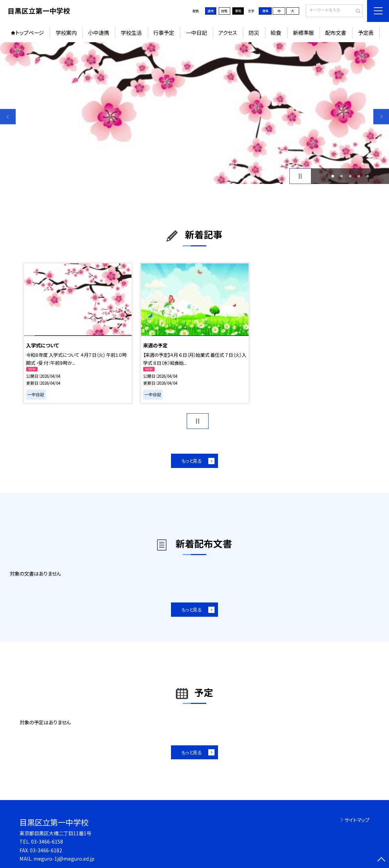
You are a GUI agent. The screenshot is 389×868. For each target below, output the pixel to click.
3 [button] (350, 176)
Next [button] (381, 117)
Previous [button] (8, 117)
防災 (254, 32)
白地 (224, 11)
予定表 (366, 32)
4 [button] (359, 176)
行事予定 (164, 32)
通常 (211, 11)
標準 (265, 11)
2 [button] (341, 176)
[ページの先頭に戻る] (381, 860)
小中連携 (99, 32)
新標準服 (303, 32)
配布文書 (336, 32)
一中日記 (196, 32)
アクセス (228, 32)
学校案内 (66, 32)
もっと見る (192, 461)
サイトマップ (357, 820)
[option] (194, 113)
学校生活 (131, 32)
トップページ (30, 32)
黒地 (238, 11)
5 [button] (367, 176)
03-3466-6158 (47, 841)
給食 (276, 32)
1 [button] (333, 176)
